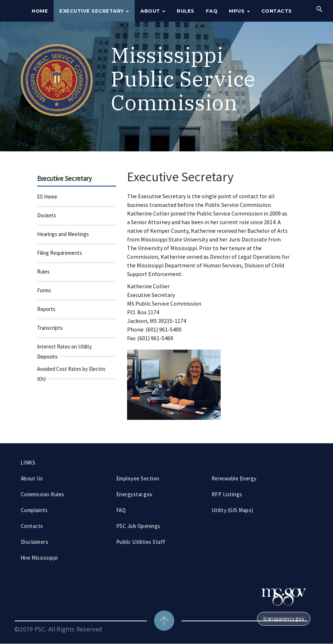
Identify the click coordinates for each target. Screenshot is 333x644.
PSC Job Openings (138, 526)
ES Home (47, 197)
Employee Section (138, 478)
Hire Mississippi (39, 558)
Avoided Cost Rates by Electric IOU (71, 372)
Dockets (47, 215)
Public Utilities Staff (141, 542)
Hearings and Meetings (63, 234)
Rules (186, 11)
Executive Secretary (94, 11)
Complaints (34, 510)
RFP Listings (227, 494)
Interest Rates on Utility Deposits (64, 350)
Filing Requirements (60, 253)
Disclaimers (35, 542)
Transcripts (50, 328)
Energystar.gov (134, 494)
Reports (46, 309)
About (153, 11)
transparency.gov (284, 619)
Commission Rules (43, 494)
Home (40, 11)
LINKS (28, 463)
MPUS (239, 11)
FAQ (212, 11)
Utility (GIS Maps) (233, 510)
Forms (44, 290)
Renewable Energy (234, 478)
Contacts (277, 11)
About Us (32, 478)
